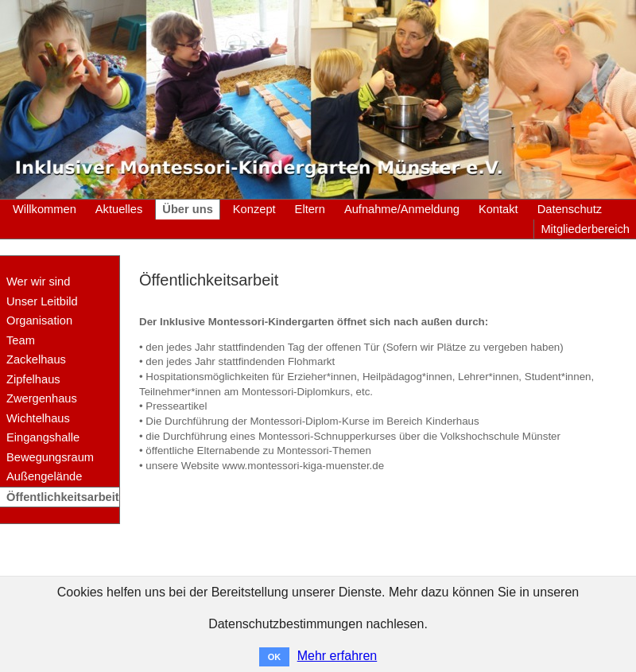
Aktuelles (119, 209)
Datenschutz (570, 209)
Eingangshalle (43, 437)
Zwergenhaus (42, 398)
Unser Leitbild (42, 301)
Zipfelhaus (33, 379)
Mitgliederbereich (585, 229)
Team (21, 340)
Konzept (254, 209)
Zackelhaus (36, 359)
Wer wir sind (38, 282)
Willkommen (45, 209)
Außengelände (44, 476)
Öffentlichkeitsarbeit (63, 497)
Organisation (39, 320)
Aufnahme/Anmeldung (402, 209)
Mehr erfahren (337, 656)
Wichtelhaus (38, 418)
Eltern (310, 209)
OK (275, 657)
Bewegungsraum (50, 457)
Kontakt (498, 209)
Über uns (188, 209)
